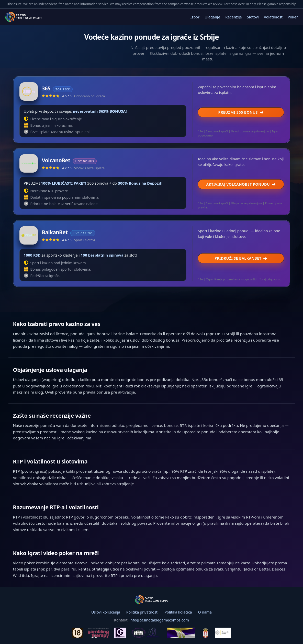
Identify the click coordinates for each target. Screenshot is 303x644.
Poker (293, 17)
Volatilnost (273, 17)
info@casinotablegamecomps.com (159, 620)
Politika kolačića (178, 612)
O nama (205, 612)
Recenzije (234, 17)
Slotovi (253, 17)
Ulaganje (212, 17)
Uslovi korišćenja (106, 612)
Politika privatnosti (142, 612)
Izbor (195, 17)
